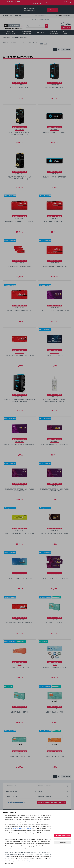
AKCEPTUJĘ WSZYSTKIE (63, 836)
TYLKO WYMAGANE (63, 839)
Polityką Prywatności (33, 861)
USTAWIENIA (63, 842)
